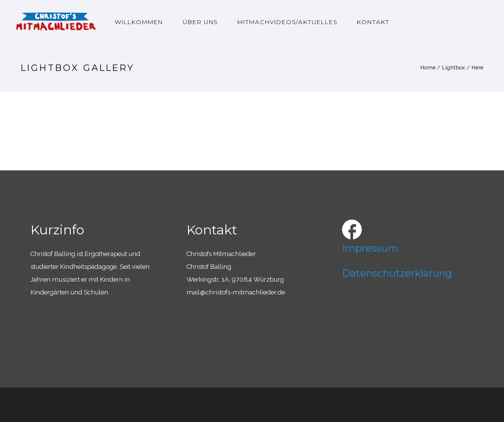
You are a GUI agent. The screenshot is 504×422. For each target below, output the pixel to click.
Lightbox (454, 68)
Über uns (200, 22)
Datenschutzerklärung (397, 273)
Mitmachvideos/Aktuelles (287, 22)
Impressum (370, 248)
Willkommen (139, 22)
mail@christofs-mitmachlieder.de (236, 292)
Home (428, 68)
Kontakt (373, 22)
